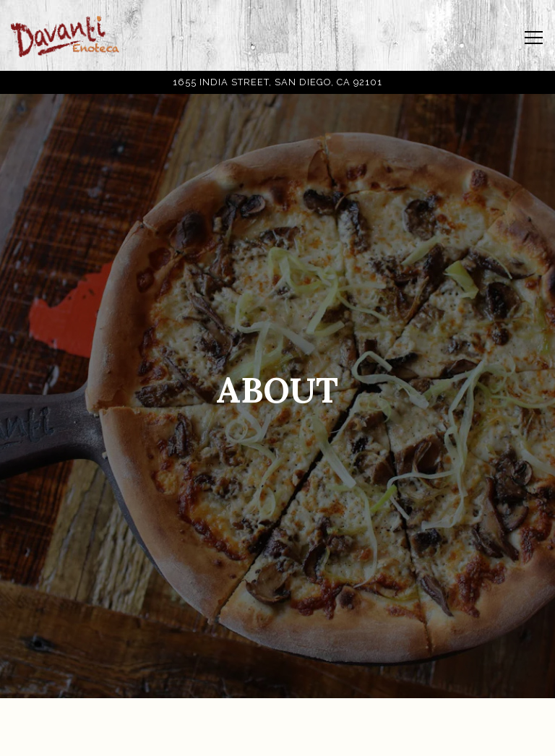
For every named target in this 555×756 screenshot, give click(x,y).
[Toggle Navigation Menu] (534, 38)
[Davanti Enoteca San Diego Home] (65, 35)
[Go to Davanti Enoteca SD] (277, 82)
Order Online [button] (277, 737)
